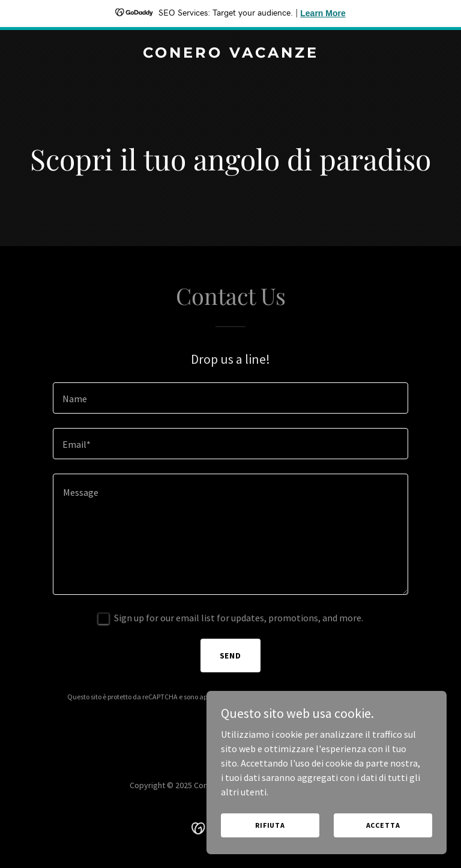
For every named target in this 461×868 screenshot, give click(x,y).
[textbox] (230, 398)
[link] (231, 54)
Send (231, 656)
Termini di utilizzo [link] (336, 697)
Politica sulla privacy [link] (267, 697)
